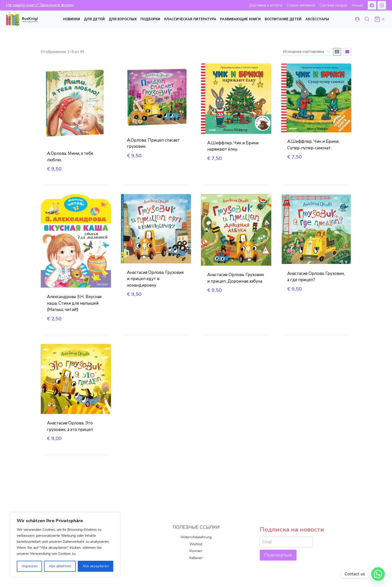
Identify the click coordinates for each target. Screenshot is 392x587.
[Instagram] (382, 5)
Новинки (71, 19)
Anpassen (29, 566)
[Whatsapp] (378, 574)
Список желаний (301, 5)
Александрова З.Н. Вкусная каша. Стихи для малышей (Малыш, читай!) (74, 303)
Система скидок (333, 5)
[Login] (357, 19)
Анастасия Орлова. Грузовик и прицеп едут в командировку (155, 279)
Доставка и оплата (265, 5)
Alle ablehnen (60, 566)
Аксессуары (317, 19)
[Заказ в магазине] (306, 52)
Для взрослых (123, 19)
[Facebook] (372, 5)
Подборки (150, 19)
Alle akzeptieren (96, 566)
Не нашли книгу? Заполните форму (40, 5)
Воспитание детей (283, 19)
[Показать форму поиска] (367, 19)
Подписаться (278, 555)
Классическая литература (190, 19)
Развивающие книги (240, 19)
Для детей (94, 19)
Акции (357, 5)
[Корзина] (380, 19)
